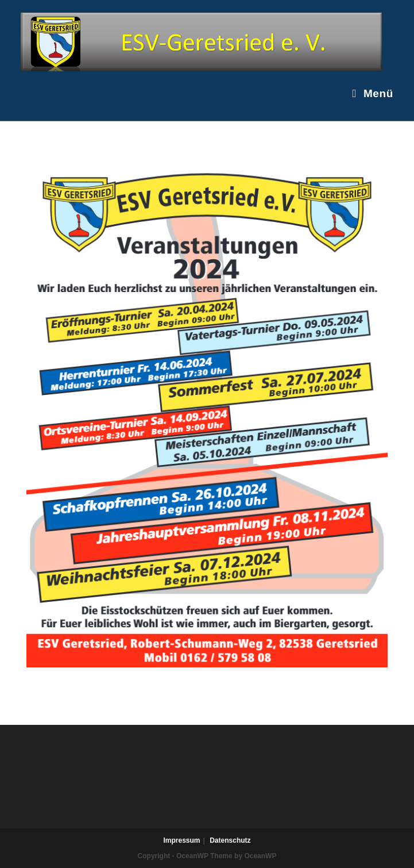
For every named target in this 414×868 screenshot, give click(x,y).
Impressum (181, 840)
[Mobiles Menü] (372, 93)
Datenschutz (230, 840)
